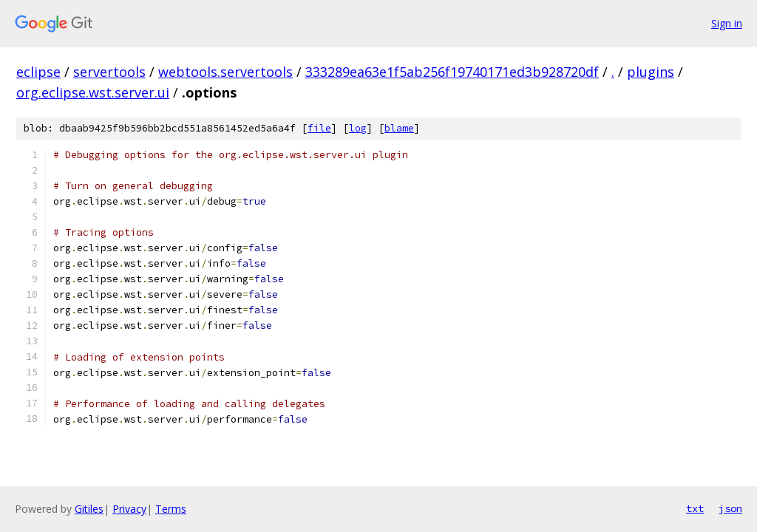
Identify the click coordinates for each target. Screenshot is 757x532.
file (319, 128)
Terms (171, 509)
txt (695, 508)
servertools (109, 72)
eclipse (38, 72)
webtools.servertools (225, 72)
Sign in (727, 23)
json (730, 508)
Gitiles (89, 509)
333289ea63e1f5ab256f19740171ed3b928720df (452, 72)
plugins (651, 72)
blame (399, 128)
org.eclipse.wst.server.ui (93, 92)
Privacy (129, 509)
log (358, 128)
